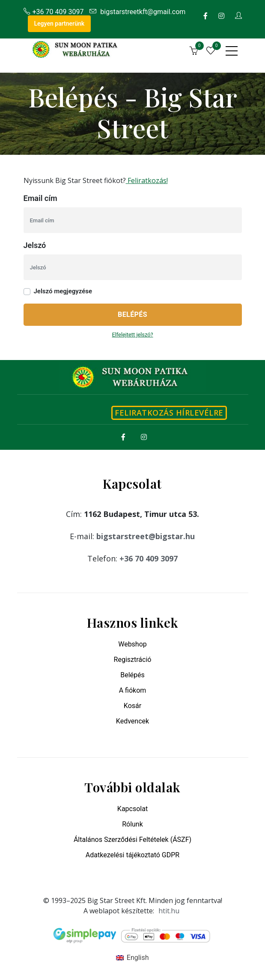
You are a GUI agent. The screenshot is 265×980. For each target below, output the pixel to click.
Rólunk (132, 824)
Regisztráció (133, 660)
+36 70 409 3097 (54, 12)
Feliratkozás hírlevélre (169, 413)
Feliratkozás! (147, 180)
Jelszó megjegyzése (63, 291)
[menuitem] (132, 958)
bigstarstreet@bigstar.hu (146, 536)
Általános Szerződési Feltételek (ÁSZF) (132, 840)
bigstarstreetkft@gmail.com (137, 12)
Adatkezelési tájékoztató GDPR (132, 855)
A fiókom (133, 690)
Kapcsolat (132, 809)
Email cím (40, 198)
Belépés (132, 314)
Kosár (132, 706)
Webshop (132, 644)
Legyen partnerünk (60, 24)
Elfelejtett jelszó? (132, 335)
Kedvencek (132, 721)
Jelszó (35, 245)
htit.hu (169, 911)
